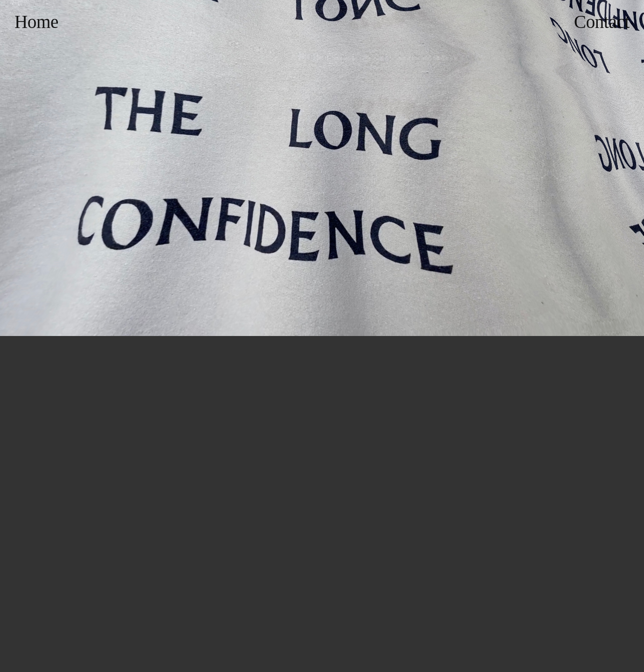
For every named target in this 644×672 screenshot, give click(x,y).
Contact (602, 22)
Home (36, 22)
